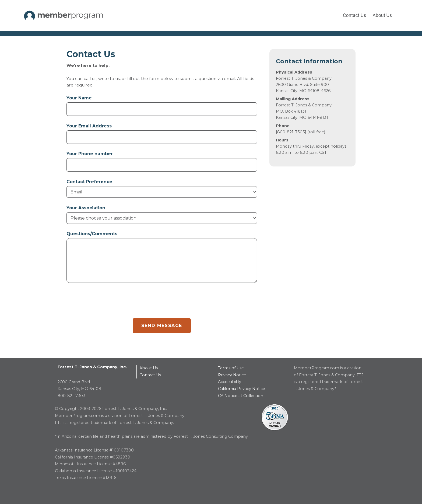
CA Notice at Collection (241, 396)
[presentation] (107, 302)
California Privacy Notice (242, 389)
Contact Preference (89, 182)
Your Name (79, 98)
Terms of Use (231, 368)
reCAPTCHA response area (67, 292)
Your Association (86, 208)
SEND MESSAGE (162, 326)
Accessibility (230, 382)
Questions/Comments (92, 234)
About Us (382, 15)
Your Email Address (89, 126)
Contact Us (354, 15)
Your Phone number (90, 154)
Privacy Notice (232, 375)
